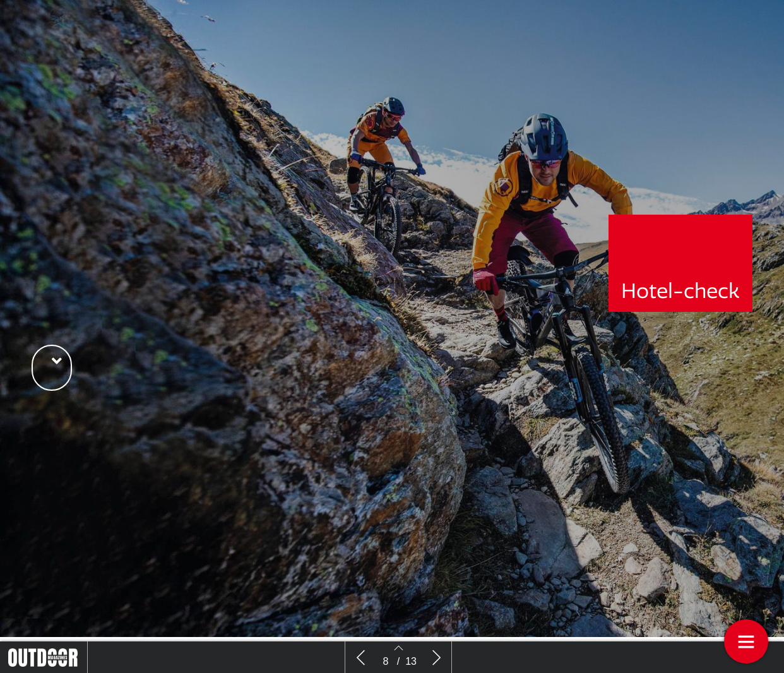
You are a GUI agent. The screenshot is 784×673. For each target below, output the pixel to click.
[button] (52, 368)
